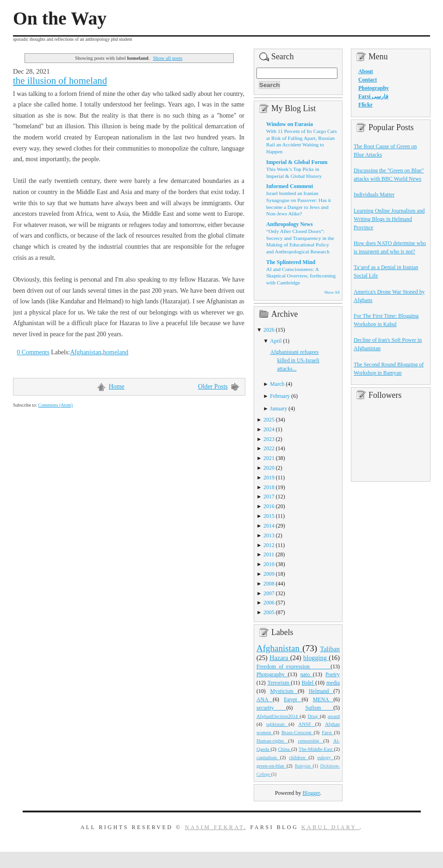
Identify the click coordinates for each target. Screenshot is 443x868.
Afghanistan (86, 352)
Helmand (321, 691)
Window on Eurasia (290, 124)
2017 (269, 497)
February (280, 396)
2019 (269, 478)
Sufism (319, 708)
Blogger (311, 793)
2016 (269, 506)
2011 (269, 554)
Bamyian (304, 766)
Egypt (293, 699)
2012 (269, 545)
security (271, 708)
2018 (269, 487)
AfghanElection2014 (278, 716)
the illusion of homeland (60, 81)
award (334, 716)
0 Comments (33, 352)
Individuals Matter (374, 195)
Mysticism (284, 691)
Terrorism (279, 683)
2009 (269, 574)
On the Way (60, 19)
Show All (332, 292)
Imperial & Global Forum (297, 162)
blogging (316, 658)
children (299, 757)
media (333, 683)
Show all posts (168, 58)
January (278, 409)
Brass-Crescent (298, 732)
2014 (269, 526)
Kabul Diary (331, 827)
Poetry (333, 674)
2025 (269, 420)
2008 (269, 584)
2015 (269, 516)
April (276, 341)
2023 (269, 439)
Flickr (365, 105)
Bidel (309, 683)
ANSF (307, 724)
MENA (323, 699)
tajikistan (277, 724)
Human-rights (272, 741)
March (277, 384)
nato (307, 674)
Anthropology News (290, 224)
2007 (269, 593)
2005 (269, 612)
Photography (272, 674)
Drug (314, 716)
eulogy (326, 757)
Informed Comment (290, 186)
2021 (269, 458)
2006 (269, 603)
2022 (269, 448)
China (284, 749)
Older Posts (213, 387)
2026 (269, 330)
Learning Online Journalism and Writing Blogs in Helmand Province (389, 219)
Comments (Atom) (55, 405)
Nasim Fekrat (214, 827)
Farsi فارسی (373, 96)
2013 (269, 535)
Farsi (328, 732)
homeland (115, 352)
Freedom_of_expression (293, 667)
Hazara (280, 658)
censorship (311, 741)
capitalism (268, 757)
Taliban (330, 649)
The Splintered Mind (291, 262)
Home (117, 387)
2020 (269, 468)
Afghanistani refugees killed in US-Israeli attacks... (295, 360)
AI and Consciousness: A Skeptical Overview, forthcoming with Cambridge (301, 276)
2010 (269, 564)
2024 (269, 429)
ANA (265, 699)
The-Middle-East (316, 749)
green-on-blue (271, 766)
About (366, 71)
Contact (368, 80)
